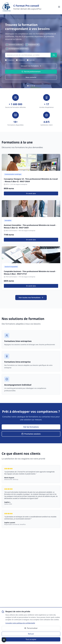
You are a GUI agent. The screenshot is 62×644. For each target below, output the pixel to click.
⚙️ (4, 640)
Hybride (31, 60)
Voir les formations (31, 427)
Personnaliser (31, 628)
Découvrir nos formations (31, 66)
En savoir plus (31, 193)
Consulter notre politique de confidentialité (20, 623)
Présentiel (10, 60)
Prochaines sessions (31, 434)
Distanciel (20, 60)
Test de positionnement (31, 72)
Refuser (31, 634)
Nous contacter (31, 77)
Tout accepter (31, 639)
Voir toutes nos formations (31, 298)
